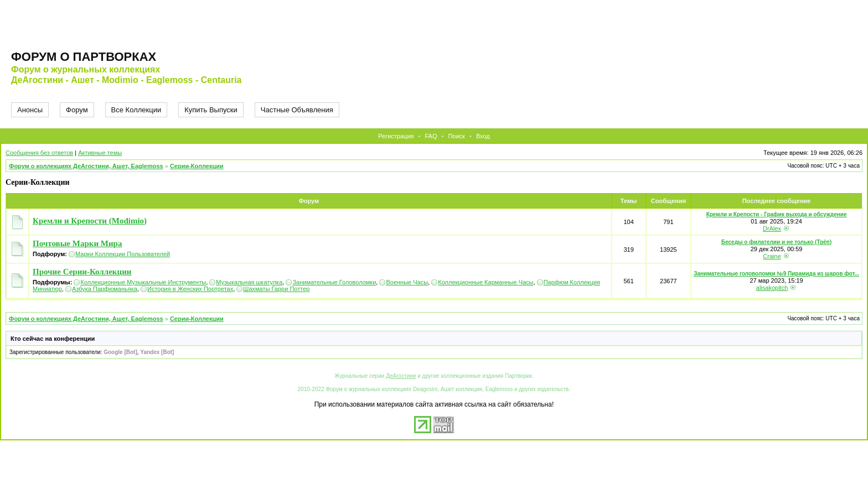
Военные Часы (407, 282)
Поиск (456, 136)
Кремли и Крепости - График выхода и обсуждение (777, 214)
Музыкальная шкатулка (249, 282)
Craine (772, 256)
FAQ (431, 136)
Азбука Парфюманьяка (105, 289)
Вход (483, 136)
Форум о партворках (84, 57)
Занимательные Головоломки (334, 282)
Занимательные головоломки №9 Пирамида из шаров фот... (776, 274)
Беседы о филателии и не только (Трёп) (776, 242)
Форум (77, 110)
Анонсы (30, 110)
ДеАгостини (401, 376)
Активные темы (100, 153)
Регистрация (396, 136)
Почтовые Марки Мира (77, 243)
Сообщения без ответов (39, 153)
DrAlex (772, 228)
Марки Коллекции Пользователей (123, 254)
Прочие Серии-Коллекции (82, 272)
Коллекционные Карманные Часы (485, 282)
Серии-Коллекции (197, 166)
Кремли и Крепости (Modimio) (90, 221)
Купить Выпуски (211, 110)
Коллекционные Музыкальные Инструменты (143, 282)
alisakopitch (772, 288)
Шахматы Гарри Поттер (276, 289)
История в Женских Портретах (190, 289)
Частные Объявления (297, 110)
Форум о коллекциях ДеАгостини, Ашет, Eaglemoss (86, 166)
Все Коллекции (136, 110)
